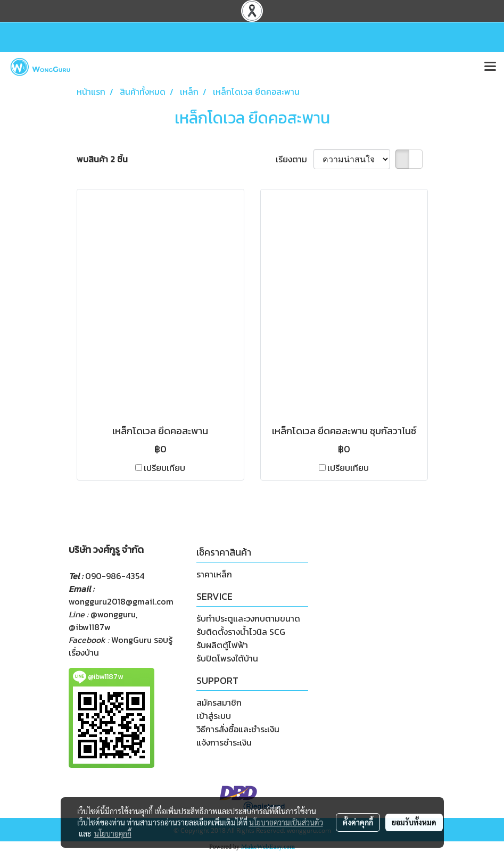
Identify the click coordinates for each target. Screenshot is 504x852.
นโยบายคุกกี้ (113, 833)
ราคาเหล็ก (214, 574)
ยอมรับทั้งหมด (414, 822)
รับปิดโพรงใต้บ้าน (227, 658)
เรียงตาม (295, 159)
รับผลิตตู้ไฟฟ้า (222, 645)
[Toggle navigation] (490, 67)
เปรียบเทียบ (164, 468)
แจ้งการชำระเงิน (224, 742)
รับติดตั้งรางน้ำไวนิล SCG (241, 632)
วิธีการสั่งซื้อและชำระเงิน (238, 729)
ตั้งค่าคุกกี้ (358, 822)
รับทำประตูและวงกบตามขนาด (248, 618)
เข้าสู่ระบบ (214, 716)
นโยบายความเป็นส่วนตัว (286, 822)
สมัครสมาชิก (219, 702)
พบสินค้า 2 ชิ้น (102, 159)
